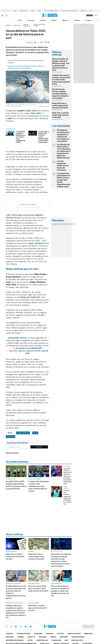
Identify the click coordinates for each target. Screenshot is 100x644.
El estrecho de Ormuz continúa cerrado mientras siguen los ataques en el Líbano (60, 94)
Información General (15, 640)
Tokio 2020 (36, 113)
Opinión (77, 20)
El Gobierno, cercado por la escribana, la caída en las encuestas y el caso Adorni (63, 136)
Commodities (66, 224)
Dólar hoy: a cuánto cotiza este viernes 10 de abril (60, 115)
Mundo (53, 637)
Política (54, 20)
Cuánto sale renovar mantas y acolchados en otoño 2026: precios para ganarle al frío (61, 80)
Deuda (39, 11)
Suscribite (39, 447)
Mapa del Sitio (77, 640)
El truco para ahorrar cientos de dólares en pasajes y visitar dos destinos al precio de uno (60, 591)
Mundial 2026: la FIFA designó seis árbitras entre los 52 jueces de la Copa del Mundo (16, 485)
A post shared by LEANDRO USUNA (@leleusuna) (27, 208)
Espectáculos (42, 640)
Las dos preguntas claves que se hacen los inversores (63, 166)
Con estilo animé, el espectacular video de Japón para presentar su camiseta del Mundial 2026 (68, 476)
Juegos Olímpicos (26, 25)
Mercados (89, 634)
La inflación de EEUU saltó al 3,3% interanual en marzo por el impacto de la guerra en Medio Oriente (64, 151)
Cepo (32, 11)
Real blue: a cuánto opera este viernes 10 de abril (38, 608)
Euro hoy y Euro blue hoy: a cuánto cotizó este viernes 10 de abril (38, 588)
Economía (31, 20)
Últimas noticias (24, 634)
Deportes (17, 25)
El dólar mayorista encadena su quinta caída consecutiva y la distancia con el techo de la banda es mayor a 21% (16, 612)
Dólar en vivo (24, 11)
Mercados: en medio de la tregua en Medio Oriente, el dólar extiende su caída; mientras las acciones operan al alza (61, 560)
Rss (66, 640)
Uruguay (88, 20)
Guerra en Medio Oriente (51, 11)
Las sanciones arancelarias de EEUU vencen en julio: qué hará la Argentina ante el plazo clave (64, 180)
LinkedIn (21, 627)
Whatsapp (31, 627)
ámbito (8, 25)
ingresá (96, 15)
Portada (9, 634)
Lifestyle (31, 637)
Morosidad (83, 11)
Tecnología (56, 640)
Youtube (26, 627)
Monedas (55, 224)
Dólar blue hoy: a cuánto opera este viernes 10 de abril (60, 105)
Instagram (16, 627)
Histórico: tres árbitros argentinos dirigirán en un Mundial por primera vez (68, 497)
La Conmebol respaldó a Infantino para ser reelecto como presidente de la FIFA (21, 137)
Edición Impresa (78, 637)
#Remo (23, 338)
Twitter (7, 627)
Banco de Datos (74, 634)
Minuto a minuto (57, 551)
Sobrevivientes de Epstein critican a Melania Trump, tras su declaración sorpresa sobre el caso (61, 64)
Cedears (72, 224)
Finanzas (43, 20)
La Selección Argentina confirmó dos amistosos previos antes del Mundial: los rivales (39, 486)
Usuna (34, 111)
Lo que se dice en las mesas (69, 11)
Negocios (65, 20)
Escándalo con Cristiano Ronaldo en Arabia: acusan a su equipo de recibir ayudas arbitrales (26, 67)
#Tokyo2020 (14, 338)
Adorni (15, 11)
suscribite (90, 15)
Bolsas (60, 224)
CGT (91, 11)
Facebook (11, 627)
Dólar (20, 20)
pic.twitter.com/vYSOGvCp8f (29, 348)
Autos (30, 640)
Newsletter (96, 20)
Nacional (43, 637)
